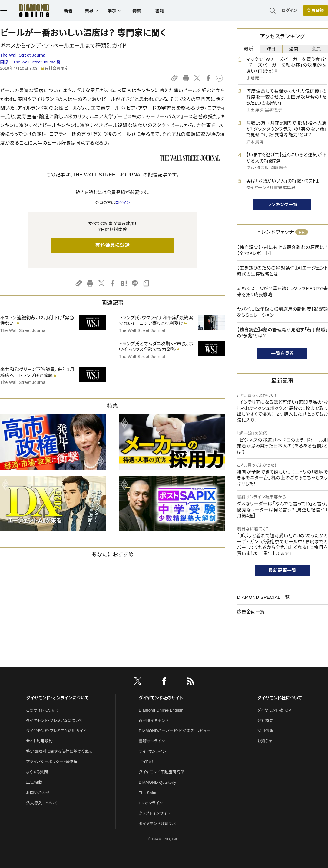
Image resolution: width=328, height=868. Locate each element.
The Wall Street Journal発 (37, 62)
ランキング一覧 (282, 204)
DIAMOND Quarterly (157, 782)
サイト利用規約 (39, 741)
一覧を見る (282, 353)
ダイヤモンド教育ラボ (157, 824)
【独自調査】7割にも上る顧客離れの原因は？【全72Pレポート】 (283, 250)
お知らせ (265, 741)
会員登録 (315, 11)
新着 (69, 11)
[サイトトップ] (28, 10)
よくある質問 (37, 772)
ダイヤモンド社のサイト (161, 698)
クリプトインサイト (154, 813)
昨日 (271, 49)
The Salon (148, 793)
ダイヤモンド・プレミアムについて (54, 721)
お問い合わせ (38, 793)
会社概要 (265, 721)
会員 (316, 49)
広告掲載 (34, 782)
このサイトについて (43, 710)
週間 (294, 49)
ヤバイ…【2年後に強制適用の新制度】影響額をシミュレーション (283, 312)
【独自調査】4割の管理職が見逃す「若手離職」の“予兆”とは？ (283, 333)
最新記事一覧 (283, 570)
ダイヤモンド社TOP (274, 710)
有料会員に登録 (113, 245)
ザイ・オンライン (152, 751)
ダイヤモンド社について (279, 698)
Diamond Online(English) (162, 710)
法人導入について (42, 803)
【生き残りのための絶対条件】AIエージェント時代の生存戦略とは (283, 271)
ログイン (289, 10)
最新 (248, 49)
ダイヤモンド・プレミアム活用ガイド (56, 731)
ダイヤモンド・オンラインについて (57, 698)
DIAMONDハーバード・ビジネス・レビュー (175, 731)
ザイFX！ (146, 762)
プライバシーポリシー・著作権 (52, 762)
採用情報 (265, 731)
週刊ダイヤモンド (154, 721)
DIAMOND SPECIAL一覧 (263, 597)
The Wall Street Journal (23, 55)
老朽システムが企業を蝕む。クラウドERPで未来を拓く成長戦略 (283, 292)
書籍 (160, 11)
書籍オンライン (152, 741)
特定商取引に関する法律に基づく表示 (59, 751)
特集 (137, 11)
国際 (4, 62)
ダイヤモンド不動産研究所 (162, 772)
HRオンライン (151, 803)
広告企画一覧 (251, 612)
